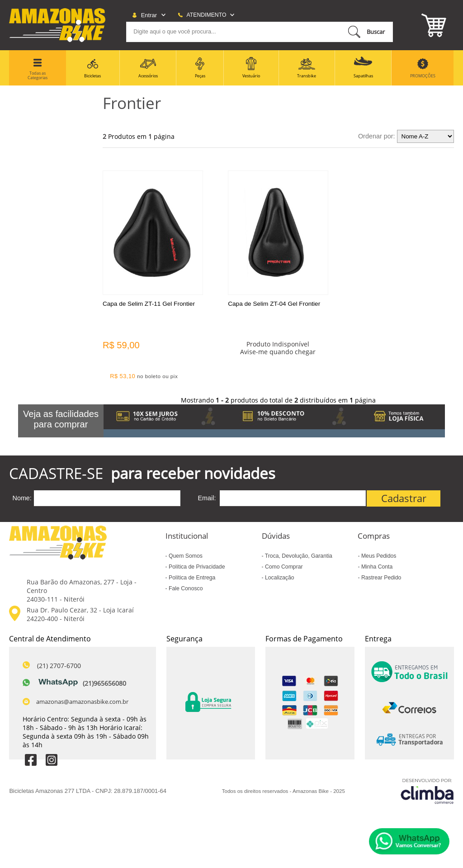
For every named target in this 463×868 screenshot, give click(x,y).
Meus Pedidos (378, 556)
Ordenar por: (377, 136)
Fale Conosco (185, 588)
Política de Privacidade (196, 567)
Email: (207, 498)
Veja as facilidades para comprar (61, 419)
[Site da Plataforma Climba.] (427, 791)
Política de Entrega (191, 578)
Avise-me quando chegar (278, 352)
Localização (279, 578)
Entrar (149, 15)
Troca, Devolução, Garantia (298, 556)
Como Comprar (283, 567)
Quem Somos (185, 556)
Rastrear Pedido (381, 578)
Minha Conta (376, 567)
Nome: (22, 498)
